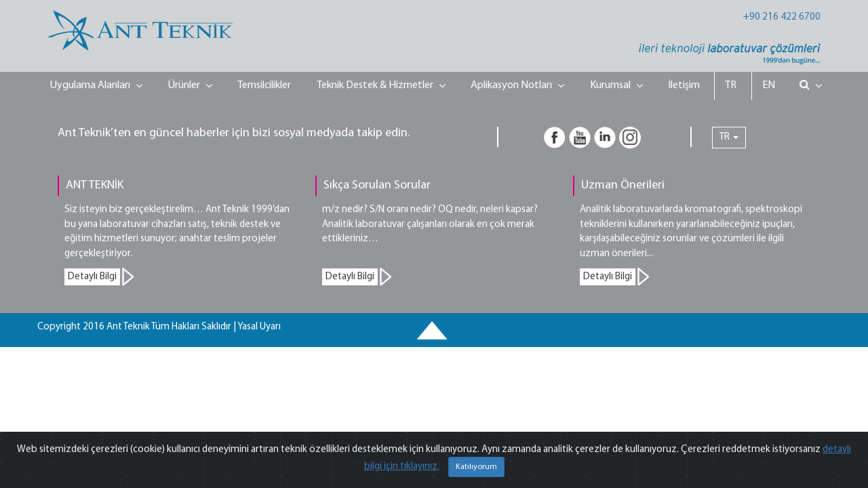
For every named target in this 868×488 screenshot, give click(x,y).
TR (731, 85)
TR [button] (729, 137)
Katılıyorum (476, 467)
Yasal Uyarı (259, 327)
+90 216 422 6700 (782, 17)
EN (769, 85)
